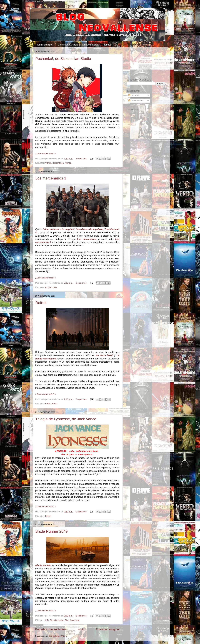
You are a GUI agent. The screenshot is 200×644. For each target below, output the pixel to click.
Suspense (75, 620)
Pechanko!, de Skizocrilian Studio (63, 59)
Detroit (41, 303)
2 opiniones (81, 399)
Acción (48, 287)
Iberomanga (58, 163)
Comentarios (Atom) (58, 636)
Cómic (48, 163)
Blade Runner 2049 (51, 531)
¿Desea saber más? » (46, 153)
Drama (54, 404)
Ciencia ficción (57, 620)
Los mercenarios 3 (51, 178)
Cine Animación (90, 45)
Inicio (81, 629)
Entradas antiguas (108, 629)
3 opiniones (81, 158)
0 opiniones (81, 283)
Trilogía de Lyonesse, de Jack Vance (66, 419)
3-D (47, 620)
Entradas (134, 95)
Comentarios (136, 101)
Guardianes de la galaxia (90, 229)
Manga (68, 163)
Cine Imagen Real (67, 45)
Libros (48, 516)
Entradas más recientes (51, 629)
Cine (55, 287)
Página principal (44, 45)
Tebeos (107, 45)
